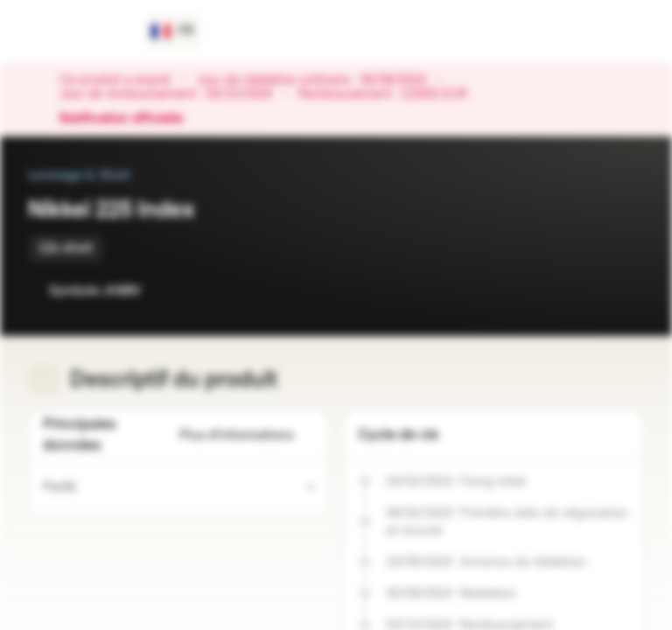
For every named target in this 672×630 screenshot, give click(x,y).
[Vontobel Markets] (76, 31)
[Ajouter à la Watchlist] (591, 290)
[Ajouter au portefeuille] (626, 290)
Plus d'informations (247, 435)
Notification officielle (130, 119)
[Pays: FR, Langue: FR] (173, 31)
